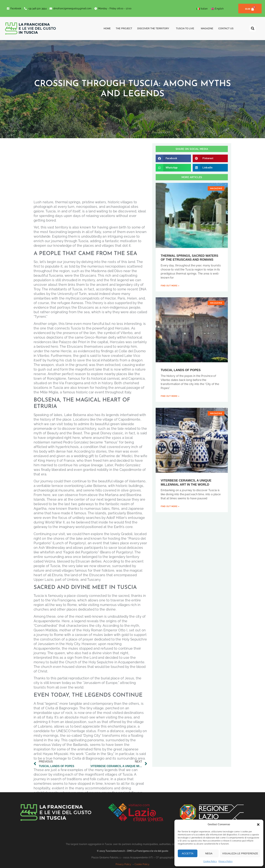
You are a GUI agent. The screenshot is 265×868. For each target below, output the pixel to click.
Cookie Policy (210, 861)
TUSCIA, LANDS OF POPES (181, 370)
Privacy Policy (226, 861)
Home (107, 28)
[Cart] (250, 9)
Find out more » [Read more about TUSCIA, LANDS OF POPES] (170, 396)
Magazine (207, 28)
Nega (209, 853)
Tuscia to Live (186, 28)
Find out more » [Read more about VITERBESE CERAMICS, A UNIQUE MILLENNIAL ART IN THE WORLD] (170, 506)
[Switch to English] (217, 9)
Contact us (226, 28)
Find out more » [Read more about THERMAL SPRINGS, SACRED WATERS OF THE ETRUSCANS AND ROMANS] (170, 286)
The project (124, 28)
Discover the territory (154, 28)
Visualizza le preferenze (240, 853)
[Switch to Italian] (202, 9)
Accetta (188, 853)
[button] (258, 825)
